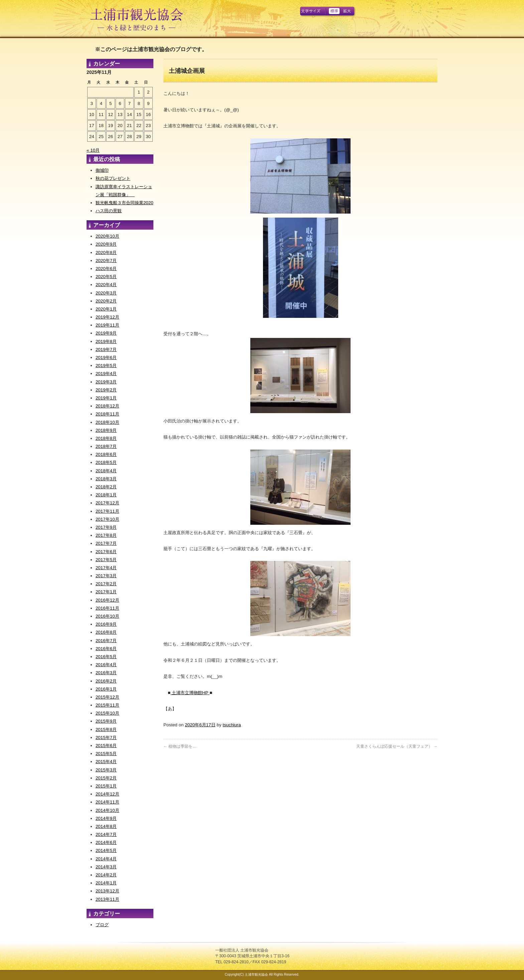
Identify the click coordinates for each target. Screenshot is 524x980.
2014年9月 (106, 818)
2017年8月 (106, 535)
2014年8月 (106, 826)
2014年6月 (106, 842)
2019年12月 (107, 317)
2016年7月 (106, 641)
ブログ (102, 925)
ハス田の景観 (109, 211)
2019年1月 (106, 398)
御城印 (102, 170)
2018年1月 (106, 495)
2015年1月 (106, 786)
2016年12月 (107, 600)
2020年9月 (106, 244)
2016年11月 (107, 608)
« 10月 (93, 150)
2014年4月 (106, 859)
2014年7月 (106, 834)
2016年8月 (106, 632)
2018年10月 (107, 422)
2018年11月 (107, 414)
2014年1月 (106, 883)
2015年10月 (107, 713)
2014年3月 (106, 867)
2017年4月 (106, 568)
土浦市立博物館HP (190, 693)
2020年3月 (106, 293)
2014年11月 (107, 802)
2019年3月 (106, 382)
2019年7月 (106, 349)
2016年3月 (106, 673)
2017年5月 (106, 560)
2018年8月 (106, 438)
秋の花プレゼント (113, 178)
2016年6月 (106, 649)
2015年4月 (106, 762)
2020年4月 (106, 285)
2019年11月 (107, 325)
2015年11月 (107, 705)
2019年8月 (106, 341)
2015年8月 (106, 729)
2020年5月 (106, 277)
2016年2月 (106, 681)
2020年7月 (106, 261)
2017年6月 (106, 552)
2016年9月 (106, 624)
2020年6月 (106, 269)
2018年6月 (106, 454)
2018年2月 (106, 487)
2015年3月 (106, 770)
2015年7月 (106, 738)
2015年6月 (106, 746)
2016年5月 (106, 657)
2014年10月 (107, 810)
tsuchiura (232, 725)
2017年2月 (106, 584)
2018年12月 (107, 406)
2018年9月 (106, 430)
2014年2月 (106, 875)
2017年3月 (106, 576)
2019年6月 (106, 357)
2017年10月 (107, 519)
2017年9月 (106, 527)
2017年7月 (106, 543)
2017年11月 (107, 511)
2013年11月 (107, 899)
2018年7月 (106, 446)
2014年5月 (106, 850)
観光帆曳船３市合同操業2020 (124, 203)
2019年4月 (106, 374)
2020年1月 (106, 309)
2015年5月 (106, 754)
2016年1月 (106, 689)
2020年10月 (107, 236)
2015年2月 (106, 778)
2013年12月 (107, 891)
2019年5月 (106, 365)
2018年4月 (106, 471)
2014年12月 (107, 794)
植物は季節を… (180, 746)
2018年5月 (106, 462)
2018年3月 (106, 479)
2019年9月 (106, 333)
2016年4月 (106, 665)
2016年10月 (107, 616)
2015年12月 (107, 697)
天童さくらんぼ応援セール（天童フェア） (397, 746)
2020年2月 (106, 301)
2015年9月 (106, 721)
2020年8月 (106, 253)
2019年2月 (106, 390)
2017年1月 (106, 592)
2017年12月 (107, 503)
